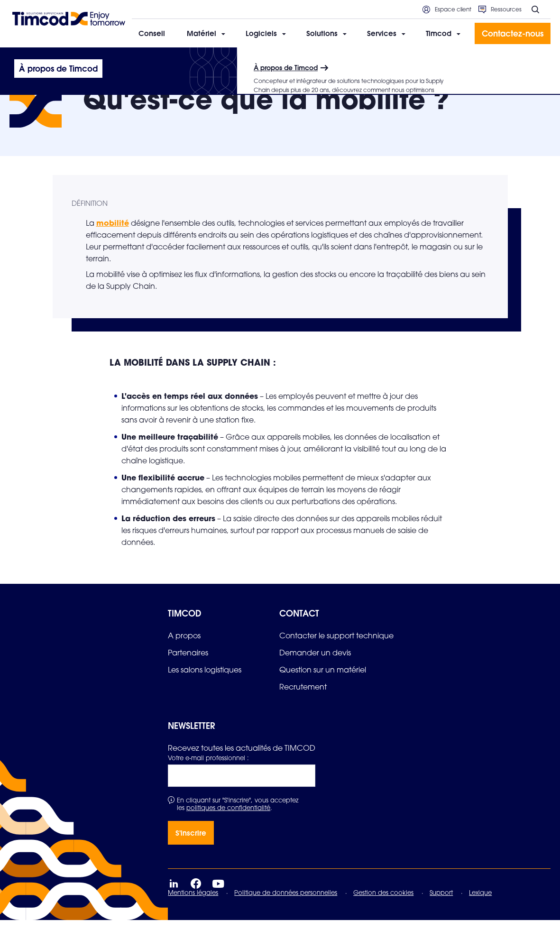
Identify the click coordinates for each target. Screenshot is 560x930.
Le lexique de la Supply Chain (80, 60)
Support (441, 902)
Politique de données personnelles (286, 902)
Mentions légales (193, 902)
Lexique (480, 902)
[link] (184, 645)
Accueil (20, 60)
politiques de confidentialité (228, 818)
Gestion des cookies (383, 902)
